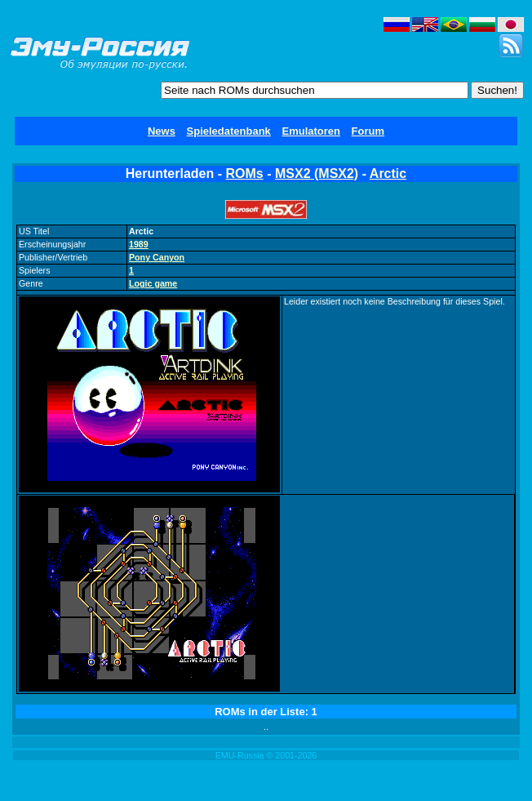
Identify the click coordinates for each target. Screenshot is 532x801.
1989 (139, 244)
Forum (368, 131)
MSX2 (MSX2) (317, 174)
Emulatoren (311, 131)
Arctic (388, 174)
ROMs (245, 174)
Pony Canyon (157, 257)
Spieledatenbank (229, 131)
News (162, 131)
